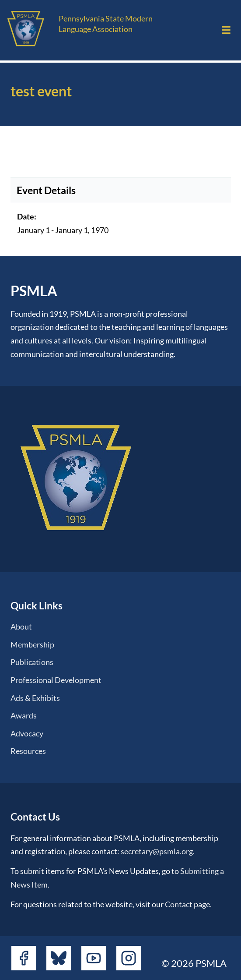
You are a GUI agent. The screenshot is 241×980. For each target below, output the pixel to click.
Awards (24, 715)
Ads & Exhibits (35, 698)
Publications (32, 662)
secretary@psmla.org (157, 851)
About (21, 626)
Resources (28, 751)
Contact (179, 904)
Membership (32, 644)
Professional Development (56, 680)
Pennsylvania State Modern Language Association (106, 24)
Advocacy (27, 733)
